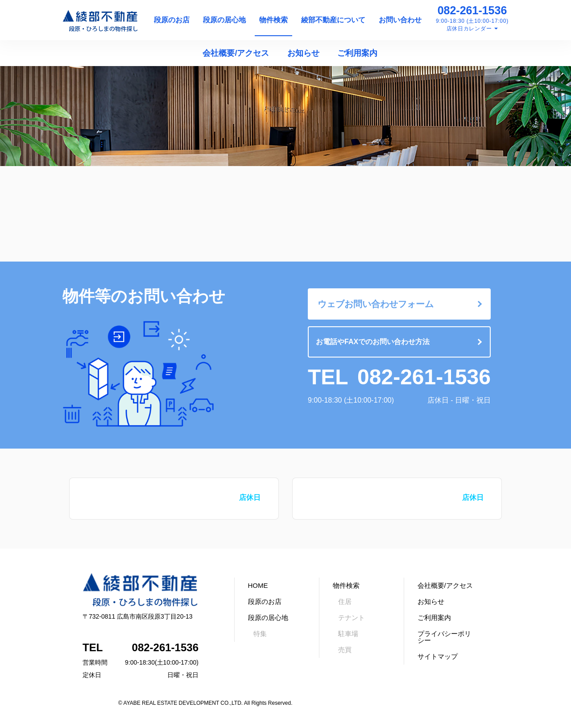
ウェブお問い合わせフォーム (376, 304)
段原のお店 (172, 20)
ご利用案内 (357, 53)
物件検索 (273, 20)
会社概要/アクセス (236, 53)
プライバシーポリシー (444, 637)
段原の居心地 (224, 20)
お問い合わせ (400, 20)
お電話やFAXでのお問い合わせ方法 (373, 342)
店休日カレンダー (469, 29)
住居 (345, 601)
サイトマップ (438, 656)
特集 (260, 634)
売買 (345, 650)
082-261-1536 (472, 10)
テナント (352, 618)
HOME (258, 585)
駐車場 (348, 634)
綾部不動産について (333, 20)
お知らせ (303, 53)
